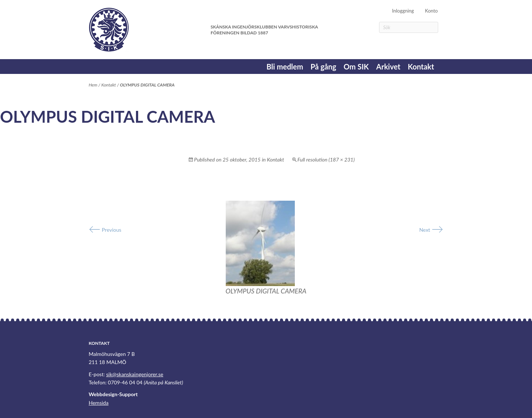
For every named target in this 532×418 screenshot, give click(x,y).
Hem (93, 85)
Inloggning (403, 11)
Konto (431, 11)
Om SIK (356, 67)
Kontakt (421, 67)
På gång (323, 67)
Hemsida (99, 403)
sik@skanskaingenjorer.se (135, 374)
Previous (105, 230)
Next (431, 230)
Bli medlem (285, 67)
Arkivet (388, 67)
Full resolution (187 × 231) (326, 159)
